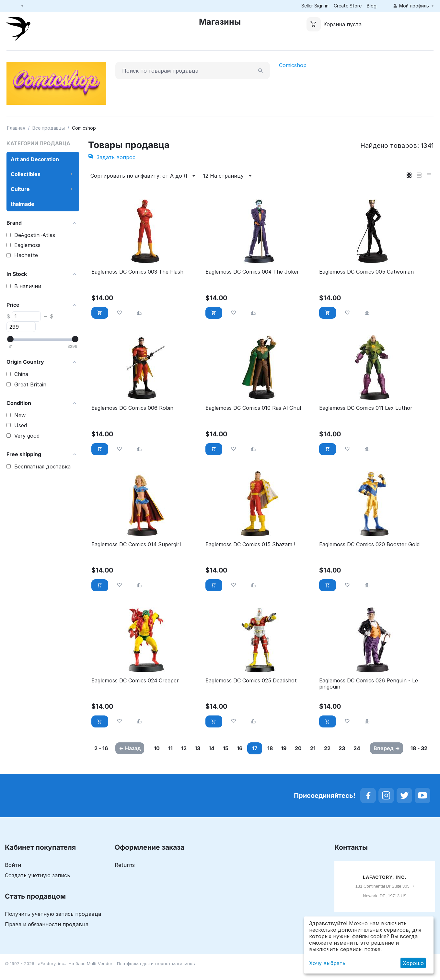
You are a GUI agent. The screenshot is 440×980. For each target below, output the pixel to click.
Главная (16, 128)
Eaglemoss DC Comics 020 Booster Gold (369, 544)
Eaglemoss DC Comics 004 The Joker (252, 272)
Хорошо (413, 963)
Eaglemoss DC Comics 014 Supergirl (136, 544)
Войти (13, 877)
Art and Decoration (35, 159)
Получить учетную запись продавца (53, 926)
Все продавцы (49, 128)
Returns (125, 877)
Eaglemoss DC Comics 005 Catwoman (366, 272)
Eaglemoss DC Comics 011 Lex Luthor (366, 408)
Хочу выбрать (327, 963)
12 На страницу (228, 176)
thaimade (23, 204)
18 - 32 (420, 752)
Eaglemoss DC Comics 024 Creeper (135, 681)
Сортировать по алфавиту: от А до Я (144, 176)
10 (155, 748)
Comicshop (293, 65)
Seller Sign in (315, 6)
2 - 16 (100, 752)
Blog (372, 6)
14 (221, 748)
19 (305, 748)
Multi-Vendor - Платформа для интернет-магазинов (141, 975)
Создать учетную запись (37, 887)
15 (238, 748)
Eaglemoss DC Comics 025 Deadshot (251, 681)
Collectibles (26, 174)
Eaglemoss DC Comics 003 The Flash (137, 272)
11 (171, 748)
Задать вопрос (112, 157)
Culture (20, 189)
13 (204, 748)
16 (255, 748)
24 (173, 760)
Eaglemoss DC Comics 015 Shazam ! (250, 544)
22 (358, 748)
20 (323, 748)
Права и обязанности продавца (47, 936)
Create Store (348, 6)
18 (289, 748)
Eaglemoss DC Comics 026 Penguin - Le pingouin (369, 684)
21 (340, 748)
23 (155, 760)
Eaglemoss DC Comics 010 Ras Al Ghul (253, 408)
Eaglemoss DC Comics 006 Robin (132, 408)
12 (187, 748)
